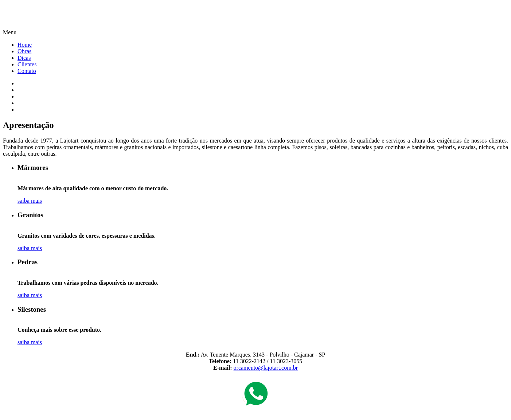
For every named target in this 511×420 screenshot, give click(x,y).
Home (25, 45)
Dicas (24, 58)
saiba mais (30, 201)
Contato (27, 71)
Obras (24, 51)
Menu (10, 32)
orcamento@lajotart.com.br (266, 368)
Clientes (27, 64)
